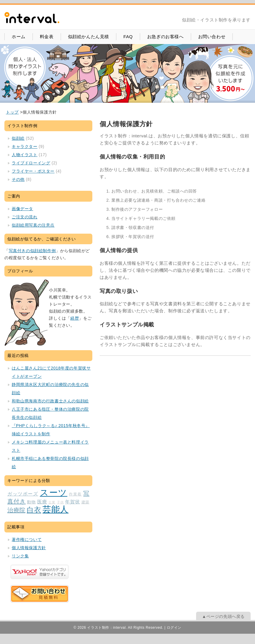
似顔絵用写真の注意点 (33, 225)
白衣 (34, 510)
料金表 (47, 37)
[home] (12, 112)
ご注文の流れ (25, 217)
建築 (85, 502)
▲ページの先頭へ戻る (223, 616)
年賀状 (73, 502)
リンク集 (20, 556)
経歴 (75, 318)
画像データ (22, 209)
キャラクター (25, 146)
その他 (18, 179)
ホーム (19, 37)
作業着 (75, 494)
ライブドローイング (31, 163)
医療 (42, 502)
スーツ (54, 492)
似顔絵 (18, 138)
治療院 (16, 510)
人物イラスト (25, 155)
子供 (60, 502)
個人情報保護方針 (29, 548)
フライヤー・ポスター (33, 171)
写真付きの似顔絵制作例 (32, 251)
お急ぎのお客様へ (165, 37)
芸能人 (56, 509)
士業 (52, 502)
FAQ (128, 37)
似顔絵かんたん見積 (89, 37)
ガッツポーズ (23, 494)
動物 (31, 502)
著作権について (27, 540)
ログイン (174, 628)
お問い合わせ (212, 37)
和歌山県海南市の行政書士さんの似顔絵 (50, 401)
